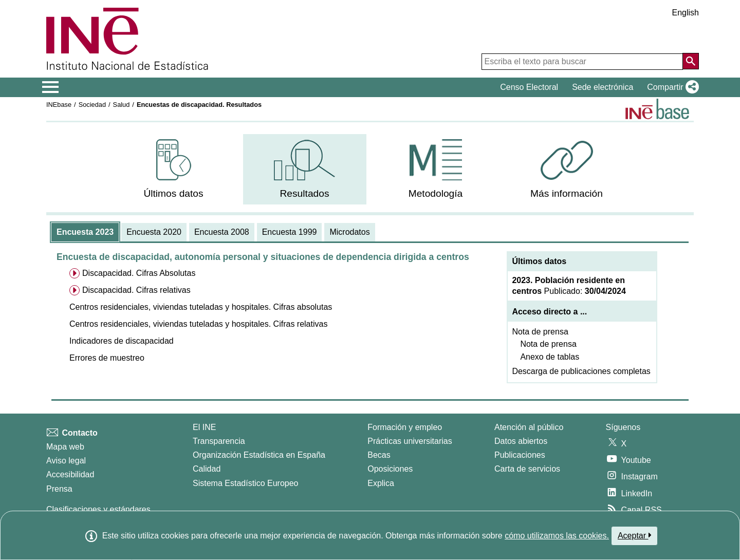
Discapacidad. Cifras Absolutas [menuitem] (139, 273)
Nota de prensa (540, 332)
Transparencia (219, 441)
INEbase (59, 105)
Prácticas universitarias (410, 441)
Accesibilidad (70, 474)
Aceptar (634, 535)
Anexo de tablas (550, 357)
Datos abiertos (521, 441)
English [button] (686, 13)
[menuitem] (174, 169)
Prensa (59, 489)
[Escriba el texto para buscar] (582, 62)
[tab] (85, 232)
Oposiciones (390, 469)
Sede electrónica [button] (603, 87)
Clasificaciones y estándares (98, 509)
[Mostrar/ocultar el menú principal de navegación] (51, 87)
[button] (671, 87)
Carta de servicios (527, 469)
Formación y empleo (405, 427)
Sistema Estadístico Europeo (245, 483)
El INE (204, 427)
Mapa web (65, 447)
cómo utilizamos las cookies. (557, 536)
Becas (379, 455)
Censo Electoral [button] (529, 87)
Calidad (207, 469)
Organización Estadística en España (259, 455)
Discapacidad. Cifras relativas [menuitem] (136, 290)
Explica (381, 483)
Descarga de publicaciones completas (581, 371)
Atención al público (529, 427)
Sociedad (92, 105)
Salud (122, 105)
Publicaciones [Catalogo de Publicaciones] (520, 455)
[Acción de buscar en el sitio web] (691, 61)
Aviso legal (66, 461)
